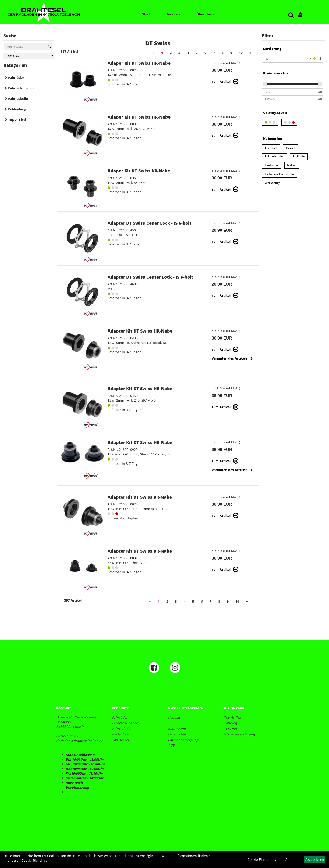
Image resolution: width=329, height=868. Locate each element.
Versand (230, 729)
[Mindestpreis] (289, 92)
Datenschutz (178, 734)
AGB (171, 745)
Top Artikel (17, 120)
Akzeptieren (315, 859)
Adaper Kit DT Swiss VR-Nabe (139, 171)
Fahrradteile (18, 99)
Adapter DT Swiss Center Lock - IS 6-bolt (150, 277)
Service (173, 14)
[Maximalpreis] (289, 99)
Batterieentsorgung (183, 740)
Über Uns (205, 14)
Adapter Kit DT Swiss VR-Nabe (140, 497)
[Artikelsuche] (291, 16)
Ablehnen (293, 859)
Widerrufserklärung (239, 734)
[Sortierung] (287, 59)
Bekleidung (17, 109)
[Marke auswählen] (29, 56)
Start (146, 14)
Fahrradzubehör (21, 88)
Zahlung (230, 723)
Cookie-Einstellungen (264, 859)
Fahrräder (16, 78)
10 (241, 53)
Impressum (177, 729)
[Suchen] (49, 46)
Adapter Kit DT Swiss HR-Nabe (140, 331)
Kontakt (174, 717)
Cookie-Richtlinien (36, 860)
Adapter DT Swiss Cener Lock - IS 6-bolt (149, 223)
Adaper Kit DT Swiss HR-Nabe (139, 63)
